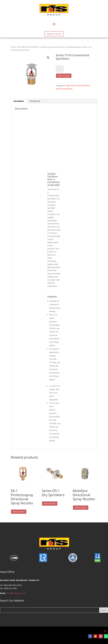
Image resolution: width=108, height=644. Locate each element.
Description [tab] (19, 101)
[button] (48, 58)
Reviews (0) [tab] (35, 101)
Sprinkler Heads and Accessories (53, 47)
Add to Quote (64, 76)
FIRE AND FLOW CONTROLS (28, 47)
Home (13, 47)
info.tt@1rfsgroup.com (16, 593)
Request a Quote (54, 34)
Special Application (74, 47)
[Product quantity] (60, 69)
